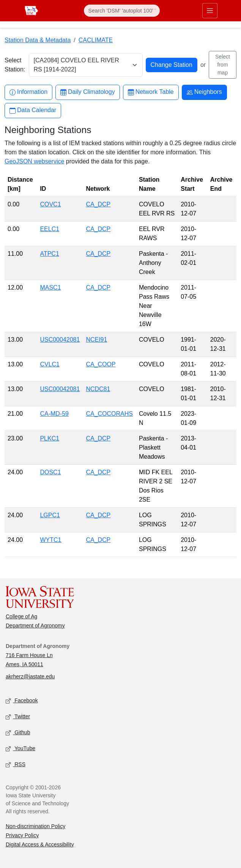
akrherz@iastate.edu (30, 676)
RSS (16, 765)
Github (18, 733)
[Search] (122, 11)
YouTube (20, 749)
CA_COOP (101, 364)
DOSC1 (50, 472)
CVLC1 (50, 364)
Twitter (18, 717)
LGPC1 (50, 515)
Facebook (22, 701)
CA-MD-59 (54, 414)
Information (28, 92)
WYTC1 (50, 540)
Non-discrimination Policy (35, 826)
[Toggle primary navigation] (210, 11)
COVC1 (50, 204)
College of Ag (21, 616)
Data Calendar (33, 110)
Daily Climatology (88, 92)
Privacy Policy (22, 835)
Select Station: (15, 65)
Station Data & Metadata (38, 40)
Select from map (223, 65)
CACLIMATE (96, 40)
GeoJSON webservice (34, 161)
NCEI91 (96, 340)
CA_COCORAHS (109, 414)
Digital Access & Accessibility (40, 844)
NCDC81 (98, 389)
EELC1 (50, 229)
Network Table (151, 92)
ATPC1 (49, 254)
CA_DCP (98, 204)
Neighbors (204, 92)
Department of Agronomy (35, 626)
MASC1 (50, 287)
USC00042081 (60, 340)
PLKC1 (50, 438)
